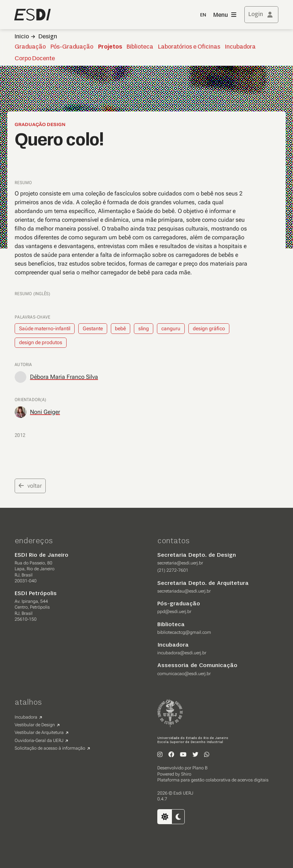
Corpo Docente (35, 59)
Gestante (93, 328)
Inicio (22, 37)
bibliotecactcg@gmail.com (184, 632)
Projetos (110, 47)
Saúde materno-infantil (45, 328)
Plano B (200, 768)
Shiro (186, 774)
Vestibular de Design (35, 725)
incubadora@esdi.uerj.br (182, 653)
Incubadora (240, 47)
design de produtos (41, 342)
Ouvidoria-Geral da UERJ (39, 741)
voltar (30, 486)
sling (144, 328)
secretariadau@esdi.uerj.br (184, 591)
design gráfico (209, 328)
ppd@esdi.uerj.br (174, 612)
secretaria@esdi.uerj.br (180, 563)
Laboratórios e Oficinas (189, 47)
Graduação (30, 47)
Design (48, 37)
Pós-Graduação (72, 47)
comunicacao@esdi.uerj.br (184, 674)
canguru (171, 328)
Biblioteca (140, 47)
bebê (120, 328)
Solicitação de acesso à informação (50, 748)
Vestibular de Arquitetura (39, 732)
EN (203, 15)
